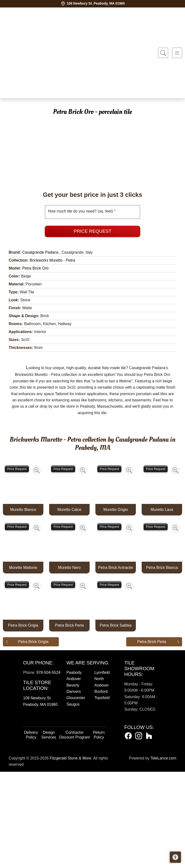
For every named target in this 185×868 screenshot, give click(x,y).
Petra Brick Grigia (23, 722)
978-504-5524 (48, 769)
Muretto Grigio (116, 606)
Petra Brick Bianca (162, 664)
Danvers (74, 788)
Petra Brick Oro (35, 364)
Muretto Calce (69, 606)
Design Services (49, 831)
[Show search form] (163, 53)
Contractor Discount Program (75, 831)
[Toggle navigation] (177, 53)
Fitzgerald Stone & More (70, 854)
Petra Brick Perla (69, 722)
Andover (74, 775)
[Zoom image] (37, 566)
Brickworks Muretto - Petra (52, 357)
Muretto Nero (69, 664)
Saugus (73, 800)
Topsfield (102, 794)
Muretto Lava (162, 606)
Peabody (74, 769)
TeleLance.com (163, 854)
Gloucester (76, 794)
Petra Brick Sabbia (116, 722)
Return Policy (99, 831)
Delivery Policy (31, 831)
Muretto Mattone (23, 664)
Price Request (93, 327)
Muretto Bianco (23, 606)
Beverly (73, 781)
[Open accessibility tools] (175, 857)
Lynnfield (102, 769)
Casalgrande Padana (40, 349)
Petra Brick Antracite (116, 664)
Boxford (101, 788)
